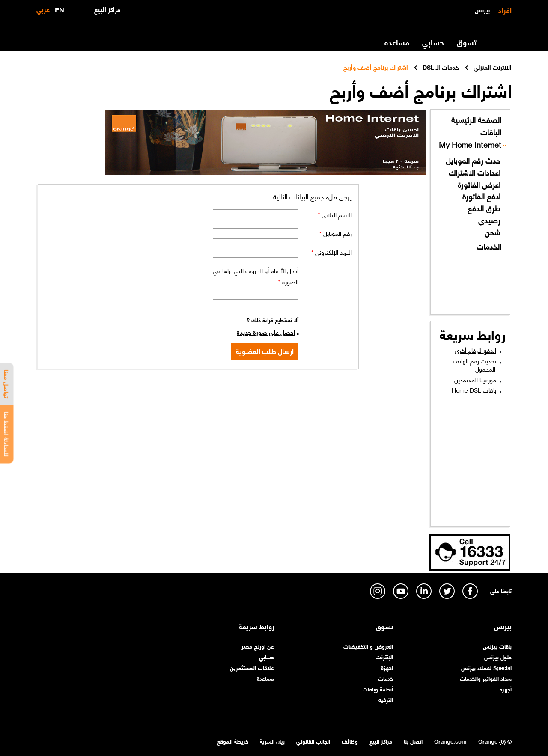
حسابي (433, 42)
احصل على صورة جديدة (266, 332)
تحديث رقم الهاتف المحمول (475, 365)
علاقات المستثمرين (252, 667)
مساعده (397, 42)
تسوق (467, 42)
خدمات (386, 678)
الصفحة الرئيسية (476, 120)
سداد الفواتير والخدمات (486, 678)
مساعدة (265, 678)
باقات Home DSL (474, 390)
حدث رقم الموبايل (473, 160)
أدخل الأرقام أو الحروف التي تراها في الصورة (256, 276)
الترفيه (386, 699)
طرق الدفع (484, 208)
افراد (505, 9)
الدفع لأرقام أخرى (475, 350)
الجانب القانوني (313, 741)
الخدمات (489, 246)
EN (60, 8)
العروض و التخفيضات (368, 646)
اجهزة (387, 667)
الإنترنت (384, 656)
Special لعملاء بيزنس (486, 667)
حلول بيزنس (498, 656)
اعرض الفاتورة (479, 184)
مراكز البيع (381, 741)
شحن (493, 232)
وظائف (350, 741)
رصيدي (489, 220)
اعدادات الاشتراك (475, 172)
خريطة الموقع (233, 741)
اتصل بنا (413, 741)
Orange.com (450, 741)
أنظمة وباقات (378, 689)
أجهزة (506, 689)
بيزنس (482, 9)
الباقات (491, 132)
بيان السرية (272, 741)
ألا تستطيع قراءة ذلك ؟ (273, 320)
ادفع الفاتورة (481, 196)
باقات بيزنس (497, 646)
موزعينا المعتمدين (475, 379)
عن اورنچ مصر (258, 646)
